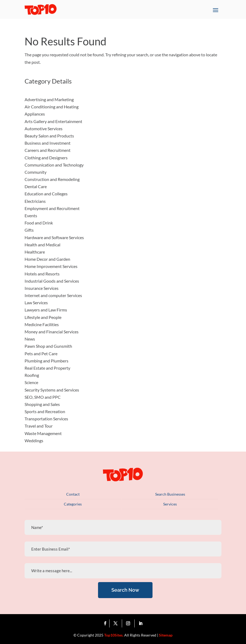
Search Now (125, 590)
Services (170, 504)
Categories (73, 504)
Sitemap (166, 635)
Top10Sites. (114, 635)
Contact (73, 494)
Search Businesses (170, 494)
